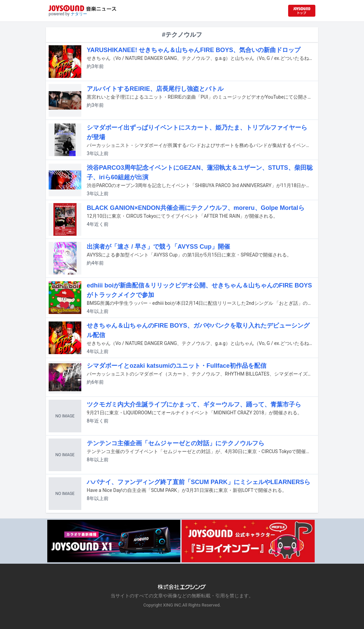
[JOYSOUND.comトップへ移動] (302, 11)
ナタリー (79, 14)
